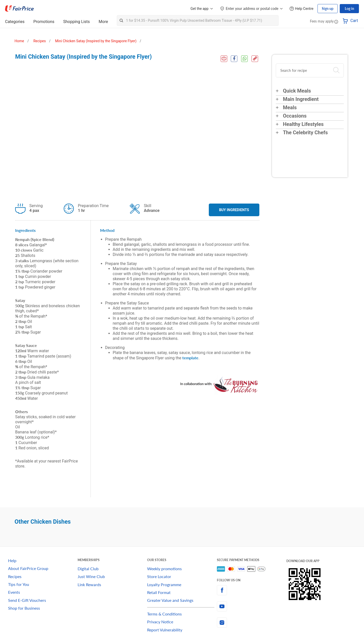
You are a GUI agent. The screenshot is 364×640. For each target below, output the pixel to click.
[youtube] (252, 606)
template (190, 358)
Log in (349, 8)
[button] (336, 21)
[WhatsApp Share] (244, 59)
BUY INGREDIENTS (234, 210)
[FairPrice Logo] (19, 9)
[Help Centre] (301, 9)
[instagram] (252, 623)
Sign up (328, 8)
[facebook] (252, 590)
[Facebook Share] (234, 59)
